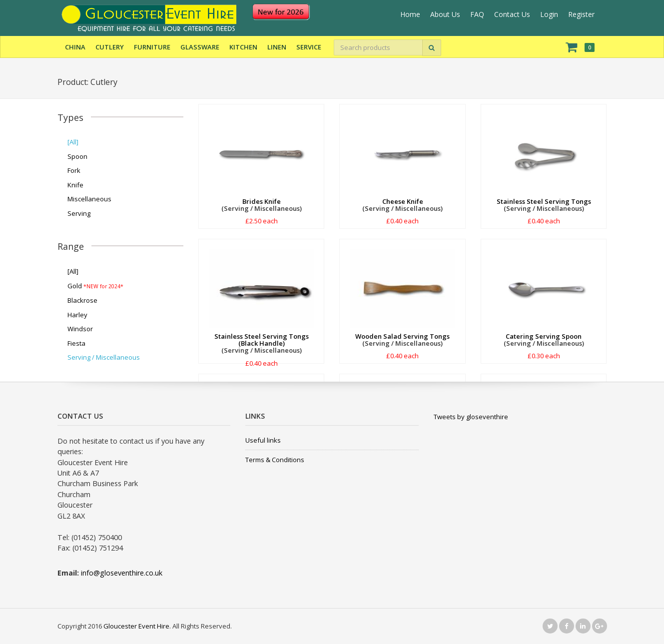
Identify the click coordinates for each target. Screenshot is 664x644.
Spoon (77, 156)
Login (549, 14)
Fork (74, 170)
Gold (75, 286)
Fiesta (76, 343)
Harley (77, 315)
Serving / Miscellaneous (104, 357)
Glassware (200, 47)
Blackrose (82, 300)
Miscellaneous (89, 199)
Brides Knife (262, 201)
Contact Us (512, 14)
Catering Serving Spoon (544, 336)
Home (410, 14)
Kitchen (243, 47)
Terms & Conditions (275, 460)
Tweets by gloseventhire (471, 417)
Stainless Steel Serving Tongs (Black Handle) (262, 340)
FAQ (477, 14)
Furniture (152, 47)
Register (581, 14)
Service (309, 47)
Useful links (263, 440)
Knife (75, 185)
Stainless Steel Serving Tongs (544, 201)
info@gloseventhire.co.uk (122, 573)
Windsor (80, 329)
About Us (445, 14)
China (75, 47)
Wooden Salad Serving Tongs (402, 336)
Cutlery (110, 47)
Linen (277, 47)
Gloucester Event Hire (136, 626)
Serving (79, 213)
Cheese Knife (403, 201)
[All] (73, 142)
